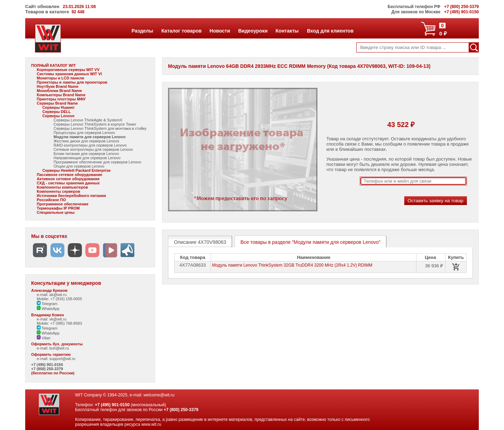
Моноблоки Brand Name (59, 91)
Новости (220, 31)
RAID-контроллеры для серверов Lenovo (90, 145)
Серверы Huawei (58, 107)
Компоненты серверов (58, 191)
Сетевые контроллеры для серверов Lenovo (93, 149)
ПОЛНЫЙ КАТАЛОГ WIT (54, 65)
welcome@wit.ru (159, 395)
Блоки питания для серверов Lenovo (86, 154)
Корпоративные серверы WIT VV (68, 70)
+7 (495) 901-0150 (47, 365)
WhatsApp (48, 309)
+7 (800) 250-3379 (47, 369)
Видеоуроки (253, 31)
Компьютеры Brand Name (61, 95)
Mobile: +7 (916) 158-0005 (59, 299)
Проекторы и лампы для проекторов (72, 82)
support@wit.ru (62, 359)
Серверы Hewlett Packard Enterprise (76, 170)
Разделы (142, 31)
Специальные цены (56, 212)
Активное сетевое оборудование (68, 179)
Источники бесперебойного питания (71, 196)
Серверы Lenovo (58, 116)
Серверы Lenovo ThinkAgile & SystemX (88, 120)
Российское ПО (51, 200)
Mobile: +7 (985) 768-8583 (59, 323)
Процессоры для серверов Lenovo (84, 133)
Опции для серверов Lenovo (79, 166)
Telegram (47, 304)
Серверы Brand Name (57, 103)
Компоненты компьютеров (62, 187)
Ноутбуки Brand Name (58, 86)
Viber (44, 338)
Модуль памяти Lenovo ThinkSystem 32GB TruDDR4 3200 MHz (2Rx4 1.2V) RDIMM (292, 265)
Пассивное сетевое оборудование (69, 175)
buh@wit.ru (59, 348)
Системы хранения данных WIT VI (69, 74)
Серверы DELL (57, 112)
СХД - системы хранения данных (68, 183)
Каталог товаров (181, 31)
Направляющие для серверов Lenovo (87, 158)
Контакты (287, 31)
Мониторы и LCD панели (60, 78)
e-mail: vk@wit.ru (52, 319)
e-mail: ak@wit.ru (52, 295)
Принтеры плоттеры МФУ (61, 99)
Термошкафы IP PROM (58, 208)
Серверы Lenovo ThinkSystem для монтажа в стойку (100, 128)
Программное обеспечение (63, 204)
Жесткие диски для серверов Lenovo (86, 141)
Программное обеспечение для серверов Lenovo (97, 162)
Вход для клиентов (330, 31)
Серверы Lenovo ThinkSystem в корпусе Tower (95, 124)
